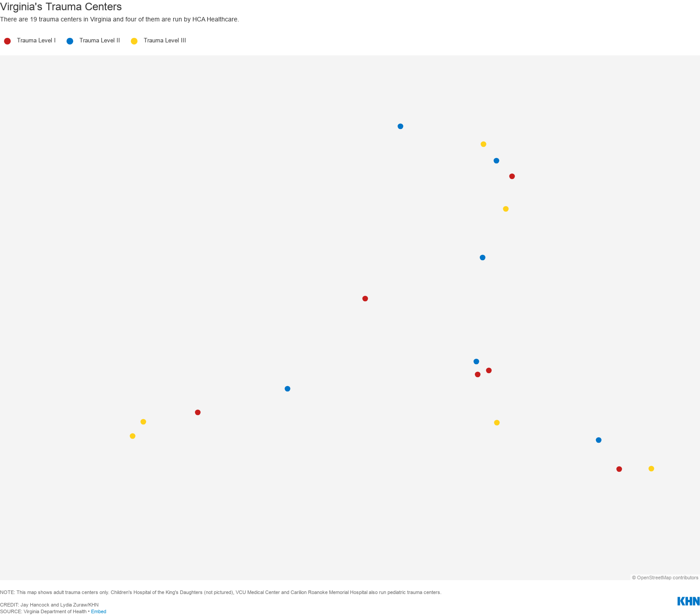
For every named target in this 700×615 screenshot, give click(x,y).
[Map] (350, 318)
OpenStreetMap (654, 578)
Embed (99, 611)
